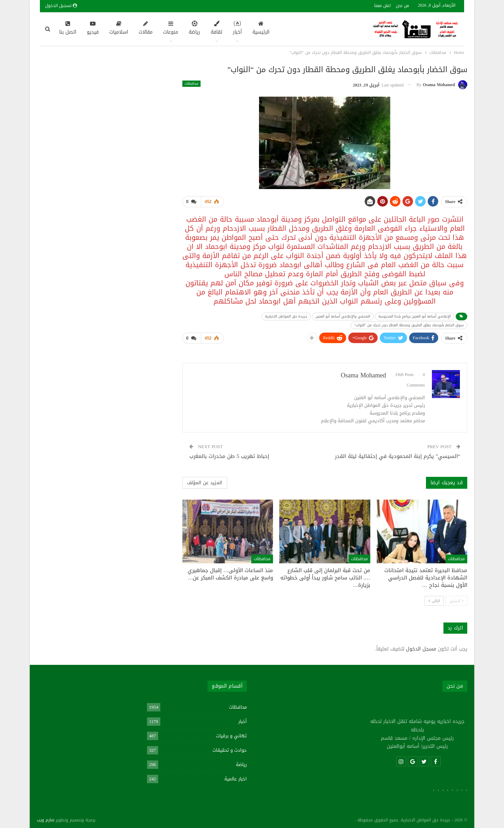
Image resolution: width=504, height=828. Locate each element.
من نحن (402, 6)
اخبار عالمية (236, 776)
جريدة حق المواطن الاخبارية (286, 315)
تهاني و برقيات (231, 733)
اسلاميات (119, 29)
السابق (456, 598)
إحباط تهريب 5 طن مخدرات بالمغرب (229, 453)
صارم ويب (45, 817)
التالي (434, 598)
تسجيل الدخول (61, 6)
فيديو (93, 29)
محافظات (191, 84)
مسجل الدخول (421, 646)
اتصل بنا (68, 29)
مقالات (146, 29)
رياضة (194, 29)
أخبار (237, 29)
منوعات (171, 29)
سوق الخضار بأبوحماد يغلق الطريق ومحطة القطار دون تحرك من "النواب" (409, 324)
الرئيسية (261, 29)
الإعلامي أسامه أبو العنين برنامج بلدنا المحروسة (415, 315)
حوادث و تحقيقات (230, 747)
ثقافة (216, 29)
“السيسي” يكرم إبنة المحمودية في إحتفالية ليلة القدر (398, 453)
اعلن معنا (382, 6)
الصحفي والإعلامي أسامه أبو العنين (343, 315)
